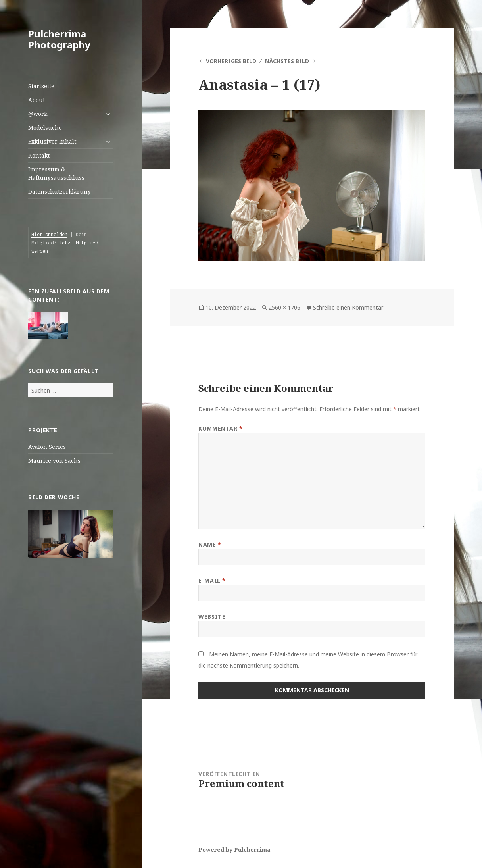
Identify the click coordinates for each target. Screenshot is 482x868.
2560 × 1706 (284, 307)
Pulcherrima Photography (59, 39)
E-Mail (212, 580)
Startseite (41, 86)
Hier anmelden (49, 234)
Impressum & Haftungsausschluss (56, 173)
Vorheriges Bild (231, 61)
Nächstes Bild (287, 61)
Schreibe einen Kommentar (348, 307)
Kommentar (220, 428)
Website (212, 617)
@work (38, 114)
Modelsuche (45, 128)
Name (210, 544)
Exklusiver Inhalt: (53, 141)
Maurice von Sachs (54, 461)
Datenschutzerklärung (60, 191)
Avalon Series (47, 447)
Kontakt (39, 155)
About (36, 100)
